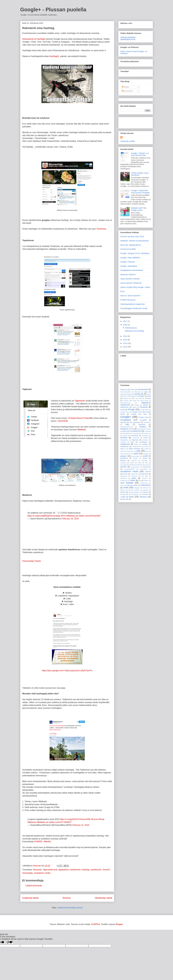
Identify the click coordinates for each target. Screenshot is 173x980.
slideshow (139, 465)
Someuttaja (28, 873)
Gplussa (123, 422)
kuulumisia (136, 438)
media (146, 447)
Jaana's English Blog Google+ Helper (135, 287)
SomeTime (147, 467)
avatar (149, 394)
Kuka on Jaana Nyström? (130, 296)
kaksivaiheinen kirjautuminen (132, 433)
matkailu (145, 444)
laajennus (135, 440)
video (122, 485)
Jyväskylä (148, 431)
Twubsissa (101, 229)
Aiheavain (37, 870)
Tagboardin (80, 401)
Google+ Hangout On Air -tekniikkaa (135, 253)
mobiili (146, 449)
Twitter (132, 480)
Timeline (145, 478)
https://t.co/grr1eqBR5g (38, 516)
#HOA (132, 390)
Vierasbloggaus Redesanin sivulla (134, 308)
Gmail (122, 410)
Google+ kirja (143, 417)
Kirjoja (125, 436)
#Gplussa (124, 390)
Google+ (126, 417)
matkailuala (124, 447)
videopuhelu (146, 485)
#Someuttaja (54, 516)
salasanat (144, 461)
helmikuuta (130, 328)
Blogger (142, 396)
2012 (125, 347)
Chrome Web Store (130, 401)
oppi (147, 451)
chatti (140, 398)
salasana (134, 461)
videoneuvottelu (132, 485)
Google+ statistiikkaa (129, 266)
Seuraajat (123, 465)
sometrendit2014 (129, 469)
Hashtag (86, 870)
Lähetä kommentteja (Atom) (70, 908)
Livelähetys (143, 442)
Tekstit (125, 87)
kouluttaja (145, 436)
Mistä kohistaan (135, 449)
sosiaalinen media (42, 873)
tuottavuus (124, 481)
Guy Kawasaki (135, 422)
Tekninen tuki (136, 476)
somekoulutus (135, 467)
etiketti (145, 405)
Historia (148, 429)
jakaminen (137, 431)
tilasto (134, 478)
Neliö (122, 451)
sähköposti (124, 476)
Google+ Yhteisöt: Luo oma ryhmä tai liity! (140, 154)
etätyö (134, 407)
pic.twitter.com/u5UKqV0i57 (88, 516)
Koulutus (124, 438)
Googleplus (126, 420)
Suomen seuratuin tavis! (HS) (132, 236)
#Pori (63, 516)
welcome (146, 488)
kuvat (146, 438)
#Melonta (32, 822)
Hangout (143, 427)
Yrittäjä (123, 497)
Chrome (148, 398)
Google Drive (137, 412)
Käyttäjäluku (124, 440)
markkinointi (96, 870)
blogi (149, 396)
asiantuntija (139, 394)
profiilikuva (124, 458)
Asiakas (129, 394)
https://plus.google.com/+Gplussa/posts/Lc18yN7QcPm (67, 671)
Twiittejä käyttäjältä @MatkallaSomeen (128, 38)
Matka (136, 444)
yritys (131, 497)
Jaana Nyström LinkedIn (130, 279)
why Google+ (135, 490)
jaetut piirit (126, 431)
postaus (124, 456)
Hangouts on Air (127, 429)
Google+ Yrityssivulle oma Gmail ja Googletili (140, 192)
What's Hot (124, 490)
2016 (125, 325)
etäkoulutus (124, 407)
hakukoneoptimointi (127, 427)
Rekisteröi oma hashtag (134, 331)
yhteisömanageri (134, 492)
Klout (122, 291)
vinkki (126, 488)
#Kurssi (94, 819)
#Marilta (47, 842)
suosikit (133, 474)
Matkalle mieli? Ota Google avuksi (139, 209)
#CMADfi (38, 842)
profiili (145, 456)
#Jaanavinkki (143, 389)
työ (140, 481)
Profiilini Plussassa (128, 300)
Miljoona (123, 449)
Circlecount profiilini (128, 249)
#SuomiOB (63, 421)
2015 (125, 336)
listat (132, 442)
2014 (125, 340)
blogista (126, 398)
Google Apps (144, 410)
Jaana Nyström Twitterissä (131, 283)
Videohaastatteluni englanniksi (133, 304)
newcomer (130, 451)
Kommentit (127, 91)
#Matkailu (81, 430)
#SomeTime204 (125, 392)
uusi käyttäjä (127, 483)
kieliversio (148, 433)
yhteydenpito (124, 494)
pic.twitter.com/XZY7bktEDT (59, 822)
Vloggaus (137, 488)
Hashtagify (54, 56)
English (137, 405)
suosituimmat (143, 474)
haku (127, 424)
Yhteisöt (145, 492)
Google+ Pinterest (128, 262)
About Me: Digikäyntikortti (131, 245)
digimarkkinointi (50, 870)
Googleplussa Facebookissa (132, 270)
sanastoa (123, 463)
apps (146, 392)
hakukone (142, 425)
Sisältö (131, 465)
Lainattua (145, 440)
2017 (125, 321)
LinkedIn (123, 442)
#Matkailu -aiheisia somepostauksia (135, 241)
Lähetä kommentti (34, 886)
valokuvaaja (144, 483)
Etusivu (67, 898)
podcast (146, 454)
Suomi (125, 474)
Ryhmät (123, 461)
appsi (122, 394)
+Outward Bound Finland (79, 418)
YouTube (145, 494)
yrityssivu (143, 497)
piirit (136, 454)
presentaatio (136, 456)
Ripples (136, 458)
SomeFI (106, 870)
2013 (125, 343)
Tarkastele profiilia (128, 141)
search (132, 463)
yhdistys (146, 490)
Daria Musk (144, 401)
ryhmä (145, 458)
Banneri (125, 396)
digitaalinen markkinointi (69, 870)
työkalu (146, 481)
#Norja (101, 819)
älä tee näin (125, 499)
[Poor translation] (9, 942)
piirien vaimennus (126, 454)
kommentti (134, 436)
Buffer (133, 398)
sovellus (148, 472)
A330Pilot (96, 924)
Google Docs (125, 412)
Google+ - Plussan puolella (53, 10)
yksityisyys (135, 494)
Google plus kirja (139, 414)
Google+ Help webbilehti (130, 258)
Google (131, 409)
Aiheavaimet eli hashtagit (34, 39)
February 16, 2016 (70, 519)
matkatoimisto (137, 447)
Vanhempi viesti (103, 898)
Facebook (144, 407)
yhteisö (123, 492)
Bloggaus (133, 396)
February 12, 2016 (81, 825)
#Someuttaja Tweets (32, 561)
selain (140, 463)
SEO (147, 463)
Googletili (143, 420)
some (147, 465)
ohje (138, 451)
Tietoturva (124, 478)
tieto (146, 476)
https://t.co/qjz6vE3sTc (70, 819)
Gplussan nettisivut (128, 274)
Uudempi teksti (31, 898)
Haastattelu (147, 422)
